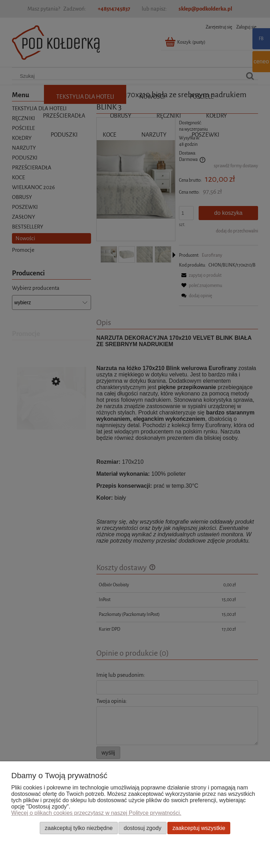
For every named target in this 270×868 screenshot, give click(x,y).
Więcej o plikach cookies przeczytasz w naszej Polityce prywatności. (96, 813)
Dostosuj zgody (143, 828)
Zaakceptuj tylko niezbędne (79, 828)
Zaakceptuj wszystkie (199, 828)
